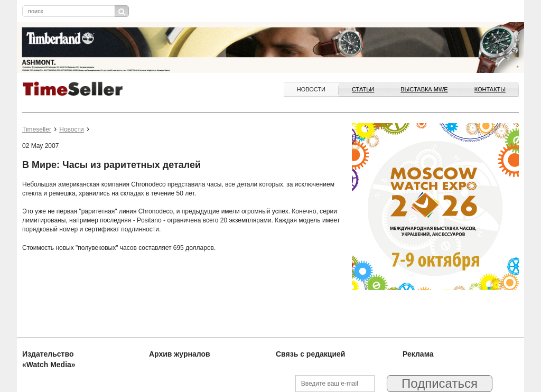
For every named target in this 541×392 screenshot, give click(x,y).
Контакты (490, 89)
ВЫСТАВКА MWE (424, 89)
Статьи (363, 89)
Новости (311, 89)
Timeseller (37, 129)
